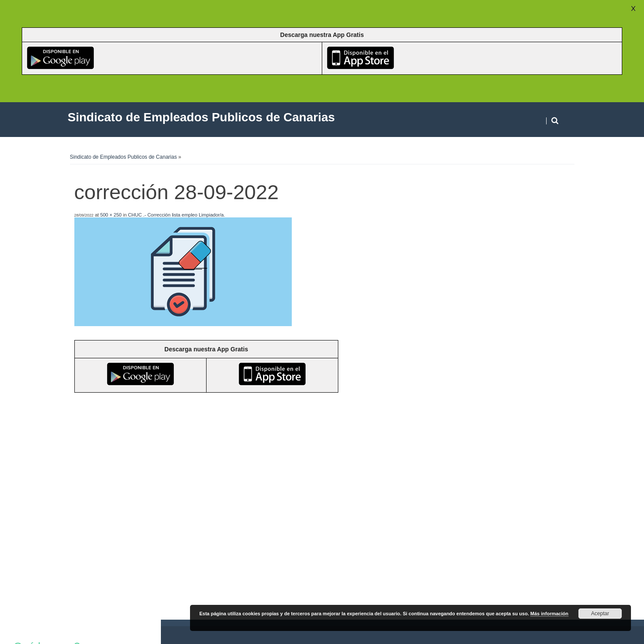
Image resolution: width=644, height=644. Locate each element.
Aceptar (600, 614)
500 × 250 (111, 215)
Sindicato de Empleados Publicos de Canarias (123, 157)
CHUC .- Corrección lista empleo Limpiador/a (176, 215)
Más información (549, 614)
